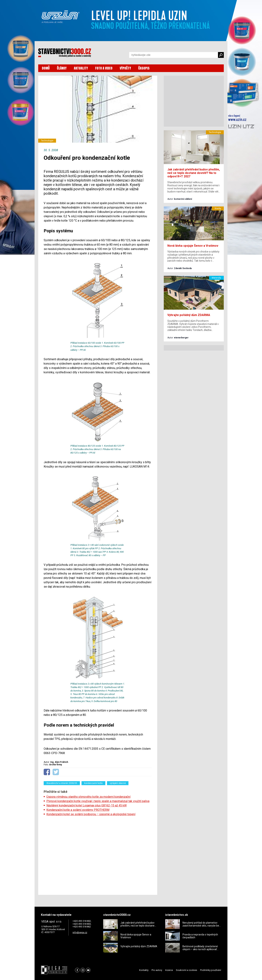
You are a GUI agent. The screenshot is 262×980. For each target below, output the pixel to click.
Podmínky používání (211, 970)
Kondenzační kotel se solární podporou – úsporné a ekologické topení (91, 814)
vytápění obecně (118, 783)
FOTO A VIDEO (104, 68)
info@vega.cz (80, 932)
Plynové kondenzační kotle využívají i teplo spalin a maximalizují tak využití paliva (98, 801)
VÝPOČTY (125, 68)
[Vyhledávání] (174, 55)
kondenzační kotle (93, 783)
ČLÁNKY (62, 68)
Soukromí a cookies (186, 970)
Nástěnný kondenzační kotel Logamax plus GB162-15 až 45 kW (87, 805)
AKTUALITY (81, 68)
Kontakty (144, 970)
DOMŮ (46, 68)
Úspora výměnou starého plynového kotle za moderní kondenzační (88, 797)
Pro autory (157, 970)
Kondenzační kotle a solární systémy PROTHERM (78, 810)
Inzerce (169, 970)
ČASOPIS (144, 68)
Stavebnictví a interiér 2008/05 (62, 783)
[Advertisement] (98, 854)
